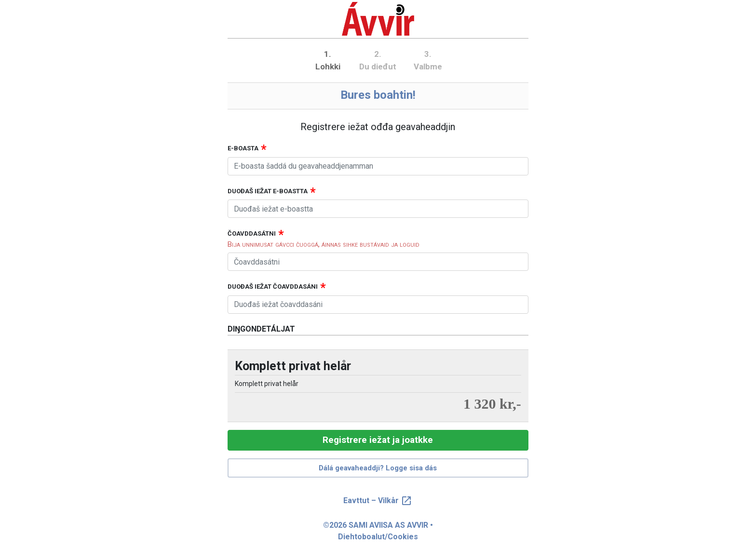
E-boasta (243, 148)
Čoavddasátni (252, 233)
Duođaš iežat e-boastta (268, 191)
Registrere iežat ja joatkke (378, 440)
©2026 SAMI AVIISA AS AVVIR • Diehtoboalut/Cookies (378, 531)
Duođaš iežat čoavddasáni (273, 287)
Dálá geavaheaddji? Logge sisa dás (378, 468)
